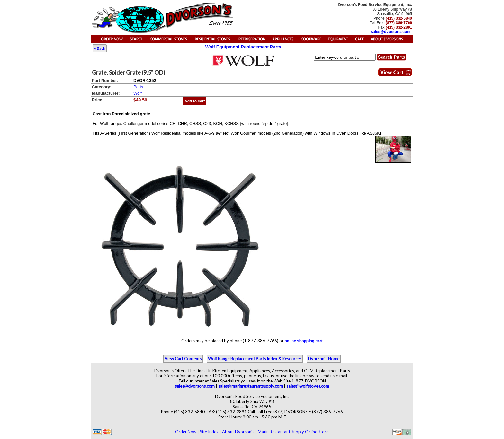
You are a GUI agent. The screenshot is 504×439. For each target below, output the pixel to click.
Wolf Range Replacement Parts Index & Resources (255, 359)
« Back (100, 48)
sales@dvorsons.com (391, 32)
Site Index (209, 432)
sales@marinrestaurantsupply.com (251, 386)
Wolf (138, 93)
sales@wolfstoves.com (308, 386)
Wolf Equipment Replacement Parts (243, 47)
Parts (138, 87)
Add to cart (195, 101)
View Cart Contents (183, 359)
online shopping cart (303, 341)
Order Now (186, 432)
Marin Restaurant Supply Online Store (293, 432)
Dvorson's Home (324, 359)
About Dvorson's (238, 432)
